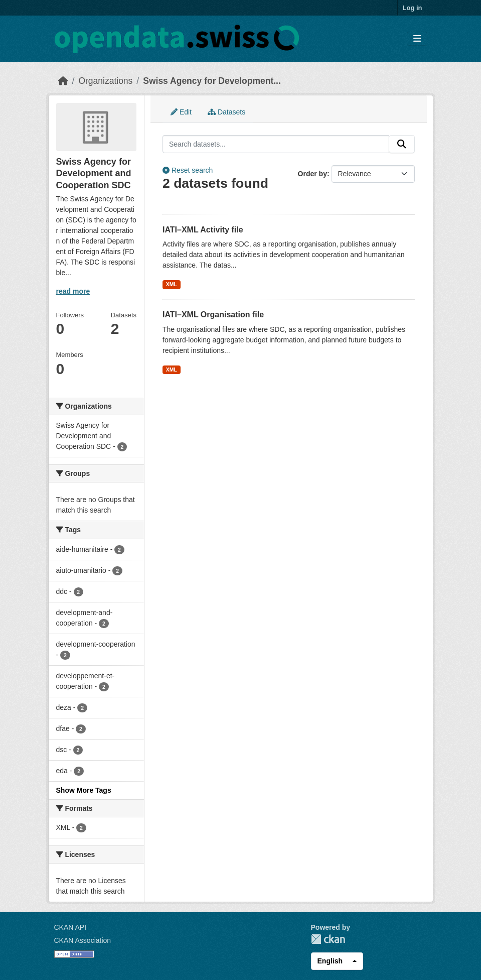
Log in (413, 8)
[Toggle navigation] (417, 39)
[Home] (63, 81)
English (330, 961)
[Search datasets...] (276, 144)
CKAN (328, 939)
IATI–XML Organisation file (213, 315)
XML (172, 284)
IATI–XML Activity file (203, 230)
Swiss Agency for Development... (212, 81)
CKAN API (70, 927)
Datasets (226, 112)
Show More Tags (84, 790)
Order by (312, 174)
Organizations (105, 81)
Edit (181, 112)
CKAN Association (83, 940)
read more (73, 291)
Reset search (188, 170)
